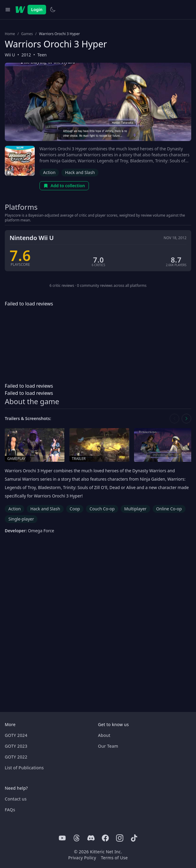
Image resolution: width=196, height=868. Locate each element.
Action (49, 172)
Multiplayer (135, 509)
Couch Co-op (102, 509)
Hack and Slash (80, 172)
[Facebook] (105, 838)
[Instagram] (120, 838)
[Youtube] (62, 838)
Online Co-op (169, 509)
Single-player (21, 519)
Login (37, 9)
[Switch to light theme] (53, 10)
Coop (75, 509)
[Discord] (91, 838)
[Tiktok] (134, 838)
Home (10, 34)
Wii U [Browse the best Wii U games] (10, 55)
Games (27, 34)
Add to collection (64, 186)
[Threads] (77, 838)
